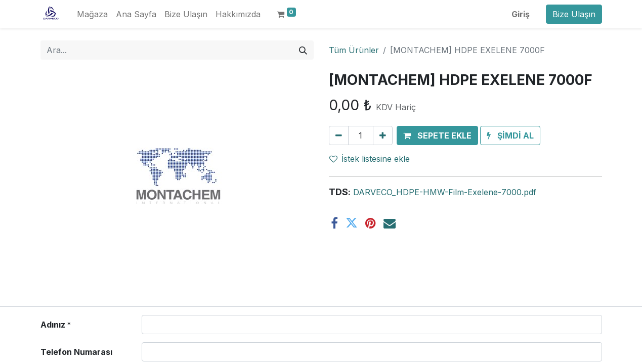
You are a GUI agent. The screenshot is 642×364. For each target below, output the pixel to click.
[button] (437, 135)
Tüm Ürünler (354, 50)
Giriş (521, 14)
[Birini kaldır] (339, 135)
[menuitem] (92, 14)
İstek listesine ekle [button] (370, 159)
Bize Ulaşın (574, 14)
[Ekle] (383, 135)
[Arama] (303, 50)
